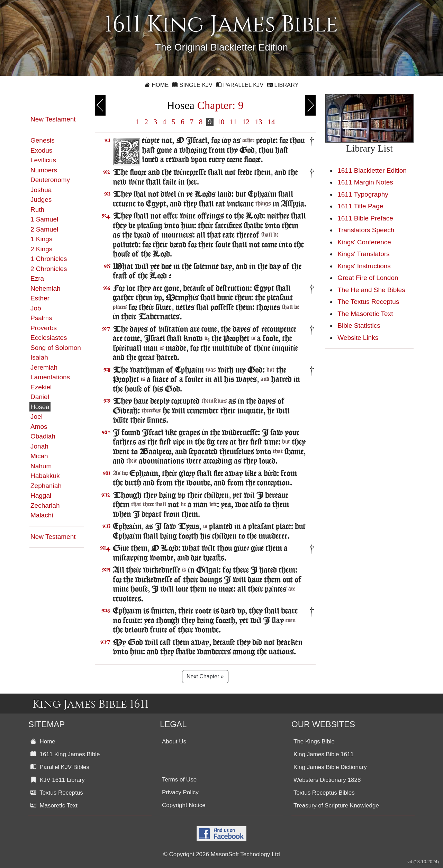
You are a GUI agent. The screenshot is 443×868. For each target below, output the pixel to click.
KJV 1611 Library (58, 780)
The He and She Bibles (371, 290)
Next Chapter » (205, 676)
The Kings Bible (314, 742)
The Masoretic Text (365, 314)
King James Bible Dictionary (330, 767)
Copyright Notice (184, 805)
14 (271, 122)
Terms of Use (179, 780)
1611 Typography (363, 194)
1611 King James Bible (65, 754)
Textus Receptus (57, 793)
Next (310, 105)
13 (259, 122)
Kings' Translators (363, 254)
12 (246, 122)
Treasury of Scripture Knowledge (336, 806)
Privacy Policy (180, 792)
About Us (174, 742)
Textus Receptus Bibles (324, 793)
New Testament (53, 119)
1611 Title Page (360, 206)
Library (283, 85)
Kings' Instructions (364, 266)
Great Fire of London (368, 278)
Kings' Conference (364, 242)
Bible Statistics (359, 325)
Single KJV (192, 85)
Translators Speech (366, 230)
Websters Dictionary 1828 (327, 780)
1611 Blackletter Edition (372, 170)
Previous (100, 105)
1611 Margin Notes (365, 182)
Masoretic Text (54, 806)
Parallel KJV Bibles (60, 767)
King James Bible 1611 (324, 754)
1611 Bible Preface (365, 218)
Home (156, 85)
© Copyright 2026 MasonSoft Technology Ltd (221, 854)
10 (221, 122)
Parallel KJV (240, 85)
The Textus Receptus (368, 302)
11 (233, 122)
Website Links (358, 338)
